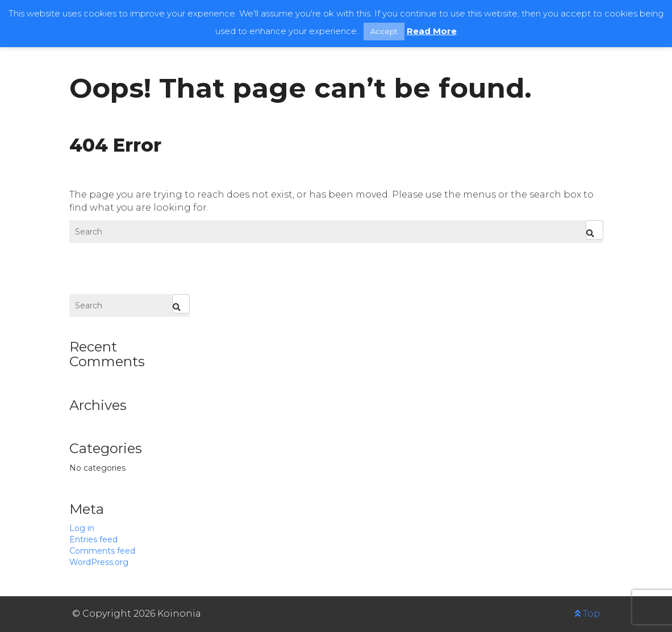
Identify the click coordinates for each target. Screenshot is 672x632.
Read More (432, 31)
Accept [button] (384, 31)
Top (588, 614)
